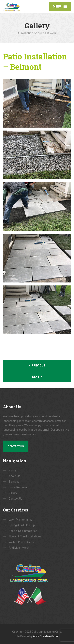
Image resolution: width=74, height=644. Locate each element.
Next (37, 377)
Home (12, 470)
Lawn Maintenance (21, 520)
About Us (14, 476)
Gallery (13, 493)
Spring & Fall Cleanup (22, 525)
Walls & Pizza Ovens (21, 542)
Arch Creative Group (46, 636)
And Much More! (19, 548)
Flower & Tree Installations (25, 536)
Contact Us (16, 446)
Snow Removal (18, 487)
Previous (37, 365)
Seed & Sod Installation (23, 531)
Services (14, 482)
